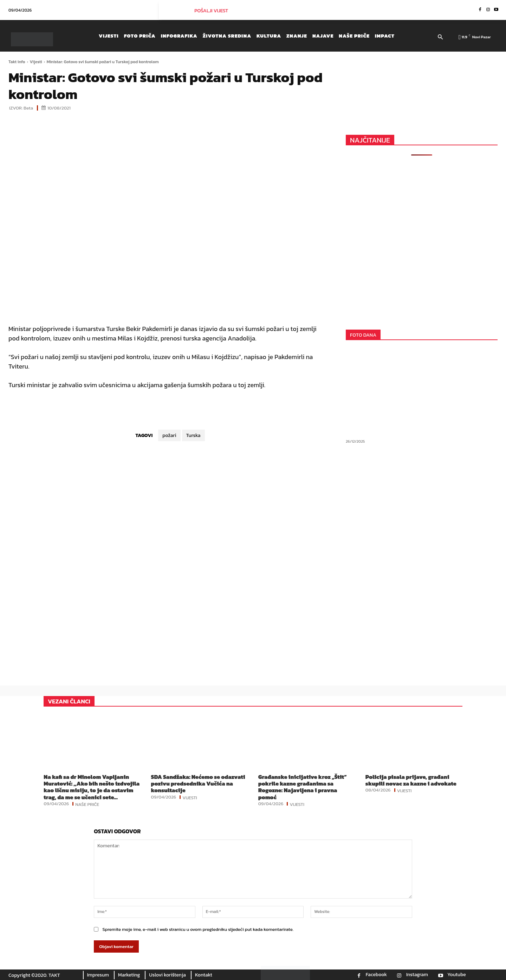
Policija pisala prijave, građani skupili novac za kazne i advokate (411, 780)
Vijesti (36, 62)
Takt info (17, 62)
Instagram (417, 975)
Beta (28, 108)
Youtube (457, 975)
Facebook (376, 975)
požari (169, 435)
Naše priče (87, 804)
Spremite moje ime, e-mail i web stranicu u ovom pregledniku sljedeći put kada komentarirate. (198, 929)
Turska (193, 435)
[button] (440, 38)
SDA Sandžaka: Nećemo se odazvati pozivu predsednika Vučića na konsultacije (198, 783)
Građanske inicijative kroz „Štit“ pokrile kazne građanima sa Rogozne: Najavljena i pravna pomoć (303, 787)
